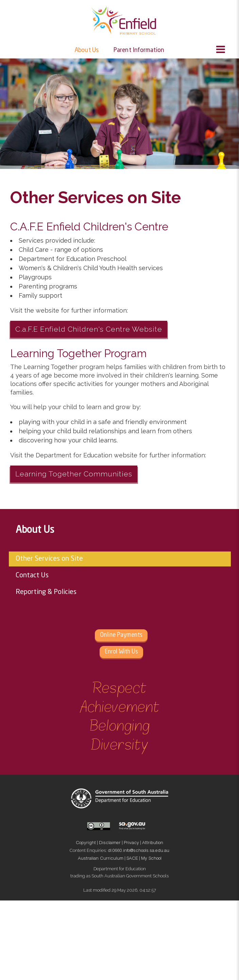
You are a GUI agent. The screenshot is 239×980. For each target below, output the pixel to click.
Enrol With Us (121, 652)
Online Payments (121, 635)
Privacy (131, 843)
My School (151, 859)
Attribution (153, 843)
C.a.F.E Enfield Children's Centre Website (89, 329)
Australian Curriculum (101, 859)
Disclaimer (110, 843)
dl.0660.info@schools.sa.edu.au (139, 851)
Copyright (86, 843)
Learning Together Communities (74, 474)
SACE (132, 859)
